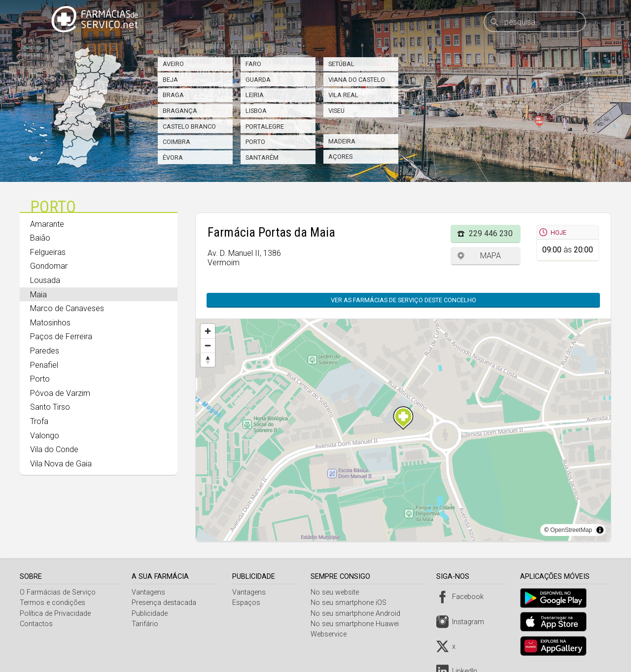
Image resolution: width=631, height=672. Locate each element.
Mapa (491, 256)
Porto (255, 142)
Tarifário (146, 624)
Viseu (336, 111)
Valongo (45, 436)
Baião (40, 238)
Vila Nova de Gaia (61, 464)
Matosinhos (50, 323)
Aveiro (173, 64)
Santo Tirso (50, 407)
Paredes (45, 351)
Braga (173, 95)
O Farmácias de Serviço (58, 592)
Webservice (332, 634)
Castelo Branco (189, 126)
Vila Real (343, 95)
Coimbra (176, 142)
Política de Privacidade (55, 614)
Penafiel (44, 365)
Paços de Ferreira (61, 336)
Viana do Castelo (357, 80)
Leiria (255, 95)
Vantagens (149, 592)
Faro (253, 64)
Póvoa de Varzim (60, 393)
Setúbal (341, 64)
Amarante (47, 224)
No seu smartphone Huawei (358, 624)
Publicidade (151, 614)
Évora (173, 158)
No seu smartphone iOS (351, 603)
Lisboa (256, 111)
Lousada (45, 280)
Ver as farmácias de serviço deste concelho (403, 300)
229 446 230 (491, 233)
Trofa (39, 421)
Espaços (248, 603)
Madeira (342, 141)
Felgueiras (48, 252)
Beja (170, 80)
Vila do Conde (54, 449)
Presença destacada (165, 603)
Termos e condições (53, 603)
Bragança (180, 111)
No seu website (338, 592)
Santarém (262, 158)
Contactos (36, 624)
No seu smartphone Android (358, 614)
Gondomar (49, 266)
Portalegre (265, 126)
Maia (38, 295)
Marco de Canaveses (67, 308)
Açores (340, 157)
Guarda (258, 80)
